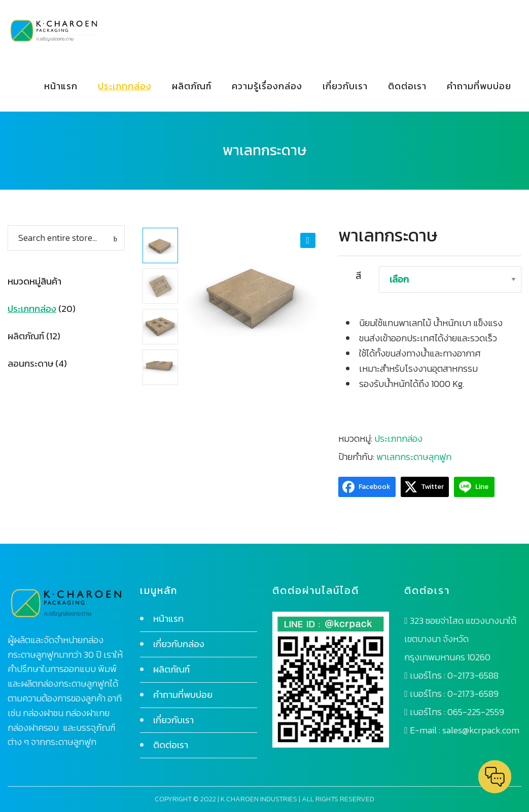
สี (358, 276)
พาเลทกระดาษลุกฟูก (414, 457)
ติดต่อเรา (171, 745)
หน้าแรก (168, 619)
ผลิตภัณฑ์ (26, 336)
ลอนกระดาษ (30, 363)
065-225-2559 (476, 712)
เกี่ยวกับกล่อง (179, 644)
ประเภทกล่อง (398, 438)
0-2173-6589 (473, 694)
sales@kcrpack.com (481, 730)
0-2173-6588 (473, 675)
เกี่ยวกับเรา (173, 720)
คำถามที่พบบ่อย (183, 695)
